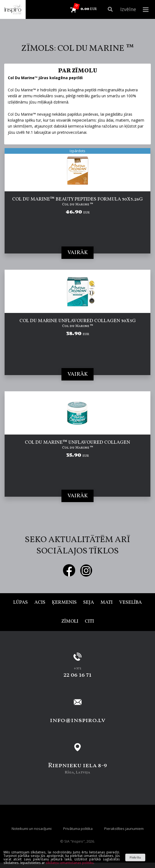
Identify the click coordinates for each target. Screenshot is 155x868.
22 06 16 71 (77, 675)
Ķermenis (64, 602)
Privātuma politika (78, 829)
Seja (89, 602)
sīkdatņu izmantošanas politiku (70, 863)
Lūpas (21, 602)
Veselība (130, 602)
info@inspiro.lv (78, 720)
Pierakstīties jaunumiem (124, 829)
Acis (40, 602)
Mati (107, 602)
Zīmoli (70, 621)
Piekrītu (135, 857)
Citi (89, 621)
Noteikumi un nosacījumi (32, 829)
